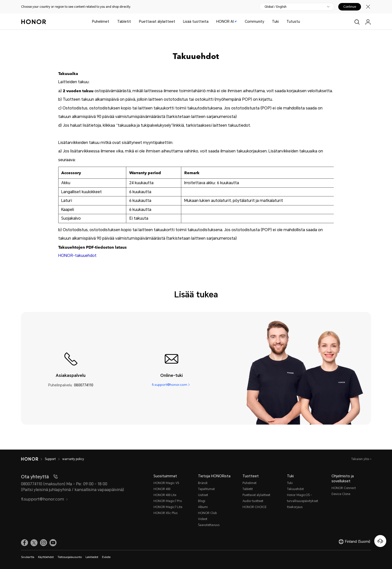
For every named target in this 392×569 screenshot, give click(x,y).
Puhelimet (101, 21)
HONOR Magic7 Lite (168, 507)
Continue (350, 7)
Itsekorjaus (295, 507)
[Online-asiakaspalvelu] (380, 541)
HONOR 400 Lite (165, 495)
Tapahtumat (206, 489)
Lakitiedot (92, 557)
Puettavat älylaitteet (157, 21)
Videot (203, 519)
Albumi (203, 507)
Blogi (202, 501)
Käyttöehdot (46, 557)
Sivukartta (28, 557)
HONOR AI (227, 21)
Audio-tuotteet (253, 501)
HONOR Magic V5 (166, 483)
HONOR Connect (344, 488)
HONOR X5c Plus (165, 513)
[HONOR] (30, 459)
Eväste (106, 557)
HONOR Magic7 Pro (168, 501)
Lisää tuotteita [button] (196, 21)
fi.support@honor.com (169, 385)
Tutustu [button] (293, 21)
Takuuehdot (295, 489)
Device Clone (341, 494)
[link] (24, 543)
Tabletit (124, 21)
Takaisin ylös (360, 459)
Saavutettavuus (209, 525)
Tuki (275, 21)
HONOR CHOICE (254, 507)
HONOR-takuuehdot (77, 256)
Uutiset (203, 495)
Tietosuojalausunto (70, 557)
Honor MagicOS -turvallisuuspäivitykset (302, 498)
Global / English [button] (275, 7)
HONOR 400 (162, 489)
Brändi (203, 483)
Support (50, 459)
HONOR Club (207, 513)
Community (254, 21)
